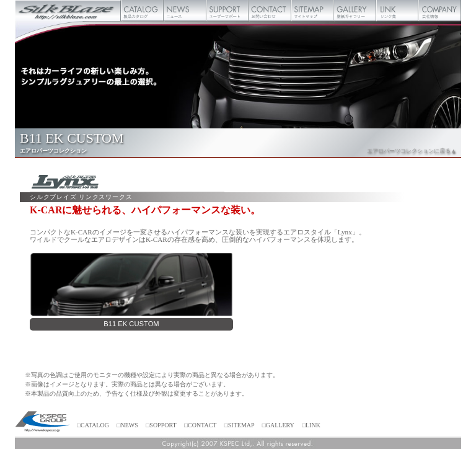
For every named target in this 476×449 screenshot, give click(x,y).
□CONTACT (200, 425)
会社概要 (440, 11)
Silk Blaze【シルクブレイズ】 (68, 11)
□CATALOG (93, 425)
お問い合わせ (270, 11)
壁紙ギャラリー (355, 11)
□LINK (311, 425)
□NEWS (127, 425)
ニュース (185, 11)
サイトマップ (313, 11)
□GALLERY (278, 425)
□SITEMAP (239, 425)
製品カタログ (142, 11)
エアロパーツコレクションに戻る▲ (412, 151)
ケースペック (43, 422)
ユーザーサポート (228, 11)
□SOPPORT (161, 425)
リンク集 (398, 11)
